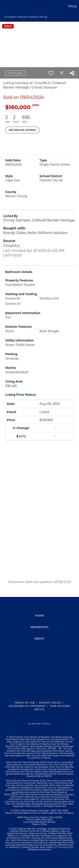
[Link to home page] (4, 6)
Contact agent (15, 73)
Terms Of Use (25, 703)
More (73, 6)
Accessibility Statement (27, 706)
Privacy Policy (50, 703)
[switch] (51, 73)
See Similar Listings (22, 130)
